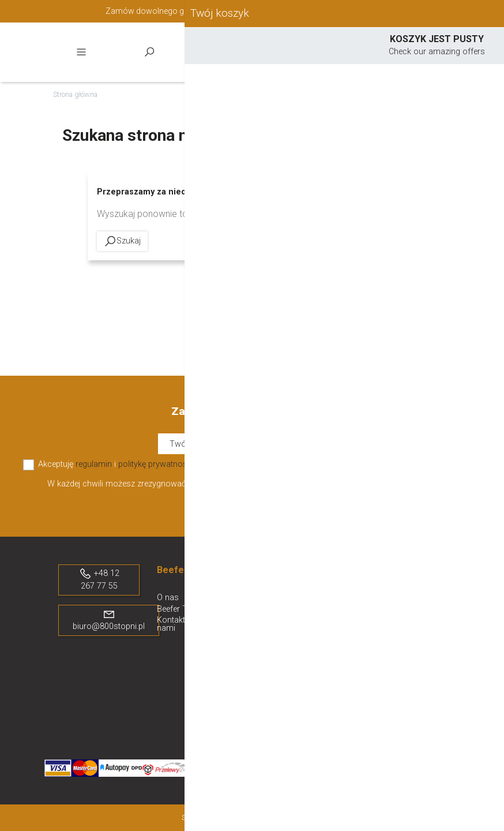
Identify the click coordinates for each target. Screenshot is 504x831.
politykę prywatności (156, 464)
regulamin (94, 464)
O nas (168, 598)
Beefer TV (175, 609)
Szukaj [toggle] (149, 52)
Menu (81, 52)
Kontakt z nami (174, 624)
